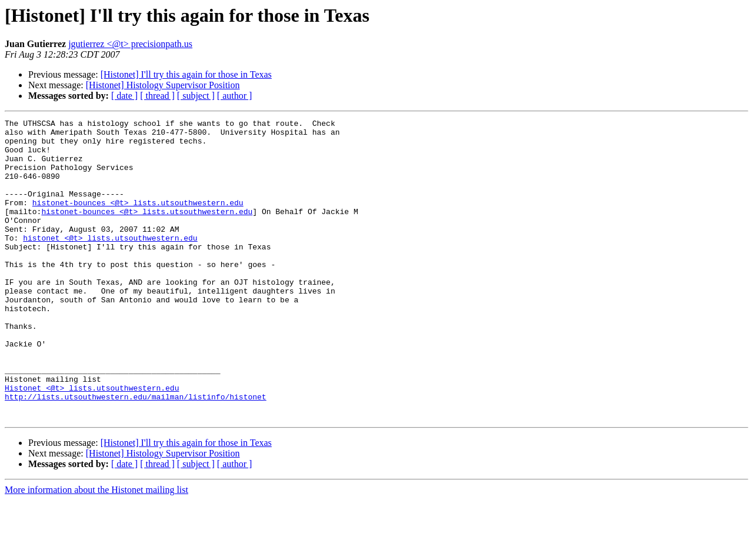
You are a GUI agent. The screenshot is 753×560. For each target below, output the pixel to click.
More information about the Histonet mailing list (96, 550)
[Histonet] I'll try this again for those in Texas (186, 74)
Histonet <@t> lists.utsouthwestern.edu (92, 442)
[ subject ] (196, 96)
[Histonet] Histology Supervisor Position (163, 85)
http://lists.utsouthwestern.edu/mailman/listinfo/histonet (136, 453)
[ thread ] (157, 96)
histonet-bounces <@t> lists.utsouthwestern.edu (138, 220)
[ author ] (235, 96)
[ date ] (124, 96)
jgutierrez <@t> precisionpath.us (130, 44)
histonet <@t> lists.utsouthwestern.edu (110, 262)
